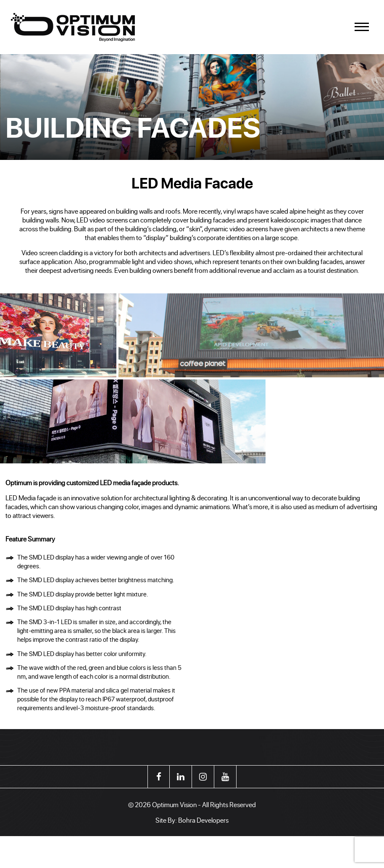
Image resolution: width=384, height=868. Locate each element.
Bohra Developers (203, 820)
